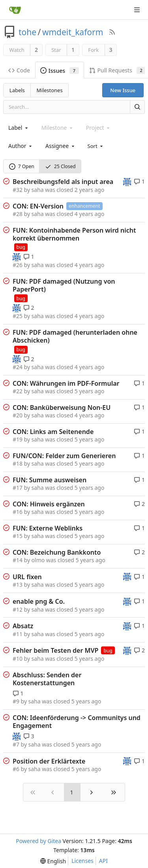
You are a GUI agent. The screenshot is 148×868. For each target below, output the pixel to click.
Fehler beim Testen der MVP (55, 650)
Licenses (82, 861)
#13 (18, 585)
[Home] (15, 10)
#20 (18, 415)
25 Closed (60, 166)
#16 (18, 512)
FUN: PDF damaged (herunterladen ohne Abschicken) (75, 336)
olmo (38, 560)
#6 (16, 769)
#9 (16, 701)
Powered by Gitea (38, 841)
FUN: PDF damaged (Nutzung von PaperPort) (64, 285)
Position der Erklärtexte (49, 761)
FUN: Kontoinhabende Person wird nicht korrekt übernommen (74, 234)
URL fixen (27, 577)
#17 (18, 488)
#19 (18, 439)
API (103, 861)
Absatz (23, 626)
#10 (18, 659)
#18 (18, 463)
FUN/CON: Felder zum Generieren (64, 456)
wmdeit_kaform (73, 32)
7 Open (22, 166)
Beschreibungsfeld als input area (63, 182)
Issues (60, 71)
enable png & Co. (39, 601)
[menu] (96, 146)
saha (38, 190)
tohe (27, 32)
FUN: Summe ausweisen (50, 480)
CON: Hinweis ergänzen (49, 504)
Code (19, 70)
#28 (18, 214)
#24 (18, 367)
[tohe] (127, 181)
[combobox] (19, 128)
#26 (18, 265)
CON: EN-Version (38, 206)
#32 (18, 190)
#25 (18, 316)
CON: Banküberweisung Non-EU (62, 407)
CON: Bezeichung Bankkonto (57, 552)
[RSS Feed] (112, 32)
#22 (18, 391)
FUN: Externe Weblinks (48, 528)
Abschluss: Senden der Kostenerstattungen (47, 679)
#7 (16, 744)
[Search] (137, 107)
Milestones (50, 90)
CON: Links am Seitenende (53, 432)
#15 (18, 536)
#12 (18, 609)
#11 (18, 634)
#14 (18, 560)
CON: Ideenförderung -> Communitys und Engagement (77, 722)
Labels (17, 90)
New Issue (123, 90)
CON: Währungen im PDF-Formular (66, 383)
